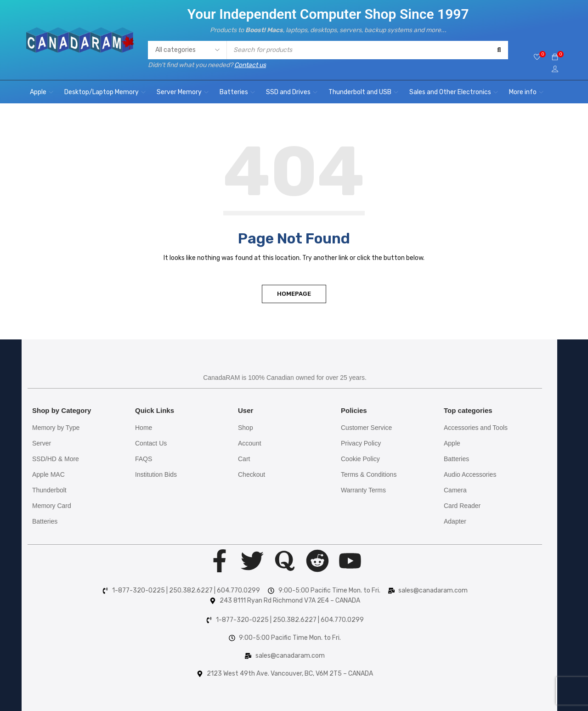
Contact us (250, 65)
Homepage (294, 294)
